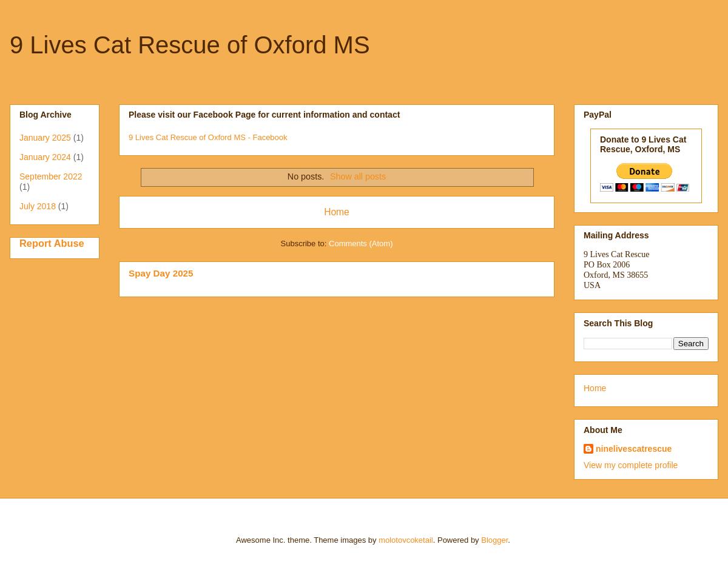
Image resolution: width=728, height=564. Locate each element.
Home (337, 212)
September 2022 (51, 176)
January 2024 (45, 157)
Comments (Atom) (361, 243)
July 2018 (38, 206)
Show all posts (358, 176)
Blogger (494, 540)
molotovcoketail (406, 540)
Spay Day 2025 (161, 273)
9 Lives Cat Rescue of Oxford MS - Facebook (208, 137)
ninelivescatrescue (634, 449)
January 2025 (45, 138)
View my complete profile (631, 465)
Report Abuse (52, 243)
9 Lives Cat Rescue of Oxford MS (190, 45)
